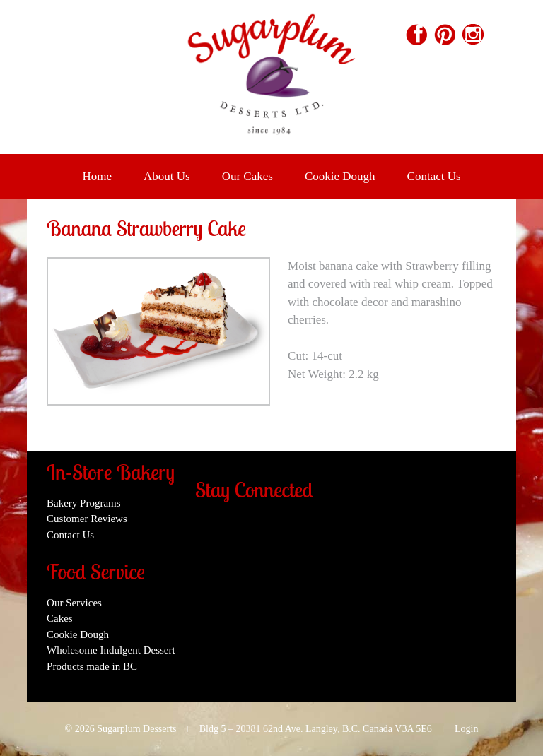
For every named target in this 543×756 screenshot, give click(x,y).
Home (97, 176)
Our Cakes (247, 176)
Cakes (60, 618)
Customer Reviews (87, 519)
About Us (167, 176)
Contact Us (434, 176)
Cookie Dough (340, 176)
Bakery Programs (84, 503)
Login (466, 729)
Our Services (74, 603)
